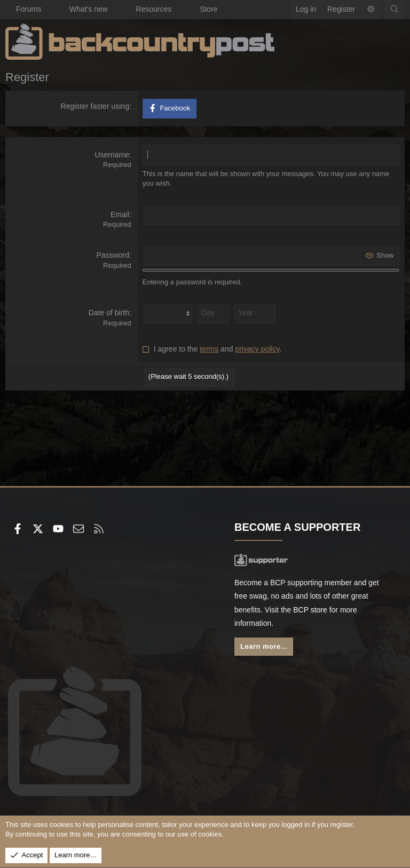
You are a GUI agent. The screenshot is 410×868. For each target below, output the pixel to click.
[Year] (254, 313)
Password (112, 255)
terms (209, 349)
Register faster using (95, 106)
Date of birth (109, 313)
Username (112, 155)
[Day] (213, 313)
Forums (29, 9)
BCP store (310, 610)
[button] (51, 10)
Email (120, 214)
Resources (154, 9)
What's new (89, 9)
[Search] (395, 10)
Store (208, 9)
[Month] (167, 313)
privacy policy (257, 349)
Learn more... (264, 646)
